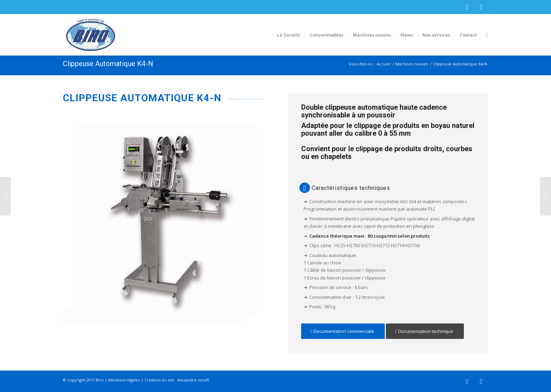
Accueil (384, 64)
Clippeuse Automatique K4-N (108, 64)
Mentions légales (124, 380)
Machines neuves (412, 64)
